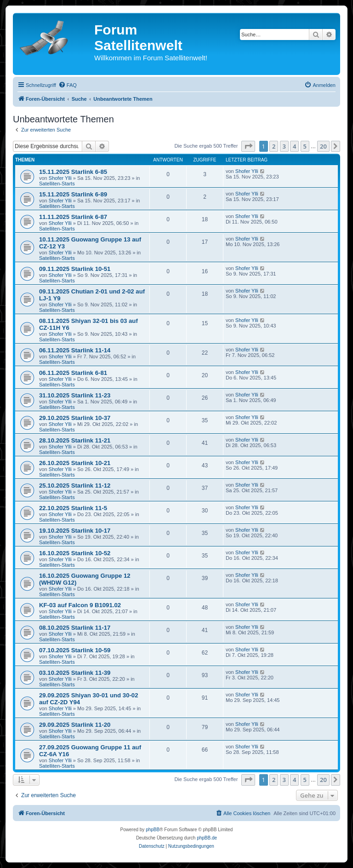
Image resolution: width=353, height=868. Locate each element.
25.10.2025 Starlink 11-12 (75, 486)
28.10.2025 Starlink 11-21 (75, 440)
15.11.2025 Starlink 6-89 (73, 194)
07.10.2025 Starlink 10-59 (75, 650)
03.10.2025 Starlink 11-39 (75, 673)
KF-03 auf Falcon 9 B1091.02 (80, 605)
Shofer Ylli (60, 178)
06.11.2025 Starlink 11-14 (75, 350)
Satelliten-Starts (57, 184)
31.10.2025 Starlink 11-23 (75, 395)
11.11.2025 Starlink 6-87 (73, 217)
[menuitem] (68, 85)
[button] (248, 146)
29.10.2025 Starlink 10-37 (75, 418)
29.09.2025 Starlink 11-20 (75, 725)
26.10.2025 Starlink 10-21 (75, 463)
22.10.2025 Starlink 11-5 (73, 508)
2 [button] (274, 146)
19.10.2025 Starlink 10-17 (75, 531)
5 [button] (305, 146)
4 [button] (294, 146)
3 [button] (284, 146)
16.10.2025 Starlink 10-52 (75, 553)
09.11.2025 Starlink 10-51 (75, 269)
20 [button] (323, 146)
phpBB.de (207, 838)
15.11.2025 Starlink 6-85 (73, 172)
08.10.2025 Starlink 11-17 (75, 628)
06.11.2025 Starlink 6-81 (73, 373)
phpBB (153, 830)
